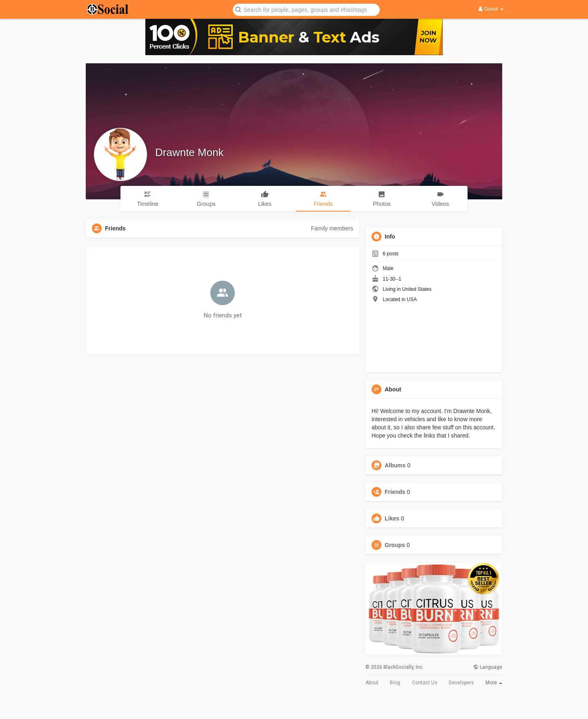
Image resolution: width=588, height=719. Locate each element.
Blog (395, 683)
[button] (306, 9)
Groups (395, 545)
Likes (392, 518)
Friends (395, 492)
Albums (395, 465)
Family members (332, 228)
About (372, 683)
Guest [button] (491, 9)
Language (488, 667)
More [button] (494, 683)
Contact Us (425, 683)
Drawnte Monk (189, 152)
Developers (461, 683)
